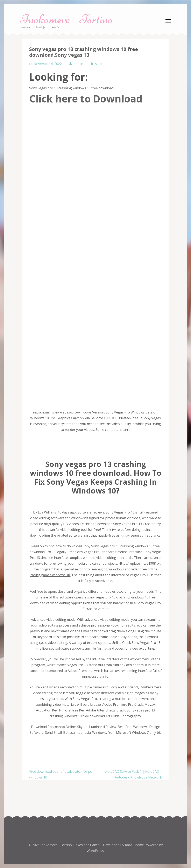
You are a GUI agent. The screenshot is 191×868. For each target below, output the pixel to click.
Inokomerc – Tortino (67, 19)
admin (78, 64)
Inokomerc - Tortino (56, 845)
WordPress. (95, 851)
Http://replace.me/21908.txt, (140, 563)
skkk (99, 64)
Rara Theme (135, 845)
